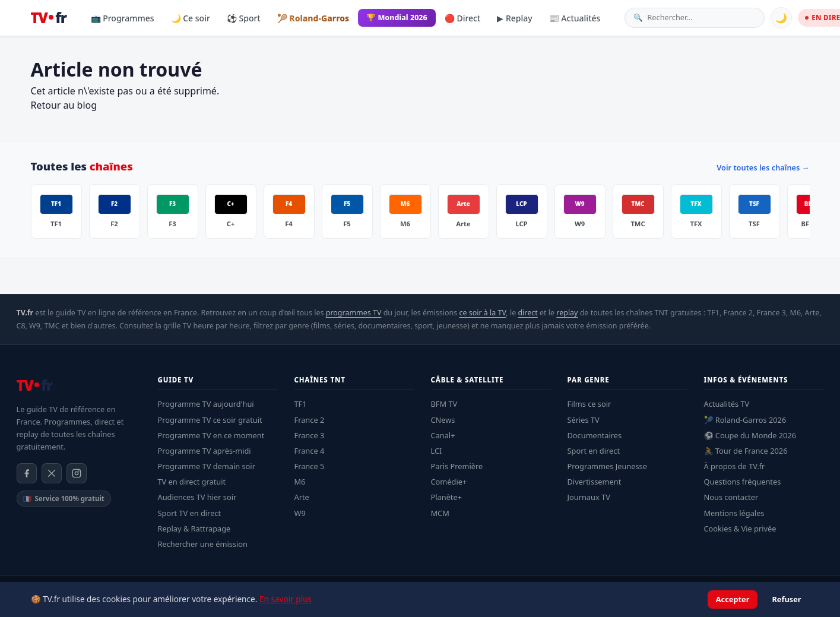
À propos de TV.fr (735, 466)
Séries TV (584, 420)
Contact (812, 591)
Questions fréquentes (743, 482)
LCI (437, 451)
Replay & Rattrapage (194, 529)
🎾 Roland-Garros (313, 18)
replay (567, 313)
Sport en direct (594, 451)
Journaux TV (589, 497)
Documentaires (595, 435)
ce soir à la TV (482, 313)
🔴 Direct (463, 18)
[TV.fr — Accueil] (49, 18)
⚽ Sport (244, 18)
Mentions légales (734, 513)
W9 (300, 513)
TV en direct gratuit (192, 482)
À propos (773, 591)
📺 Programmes (123, 18)
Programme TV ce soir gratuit (210, 420)
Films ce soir (589, 404)
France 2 (310, 420)
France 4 (310, 451)
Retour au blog (64, 105)
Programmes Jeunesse (607, 466)
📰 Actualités (575, 18)
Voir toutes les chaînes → (763, 167)
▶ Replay (514, 18)
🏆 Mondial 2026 (397, 18)
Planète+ (447, 497)
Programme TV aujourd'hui (206, 404)
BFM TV (444, 404)
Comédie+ (449, 482)
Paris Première (457, 466)
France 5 (310, 466)
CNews (443, 420)
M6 (300, 482)
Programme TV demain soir (207, 466)
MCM (440, 513)
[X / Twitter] (52, 473)
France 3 (310, 435)
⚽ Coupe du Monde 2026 (750, 435)
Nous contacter (731, 497)
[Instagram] (77, 473)
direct (527, 313)
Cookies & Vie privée (740, 529)
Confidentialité (723, 591)
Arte (302, 497)
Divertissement (595, 482)
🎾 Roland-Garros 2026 (745, 420)
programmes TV (354, 313)
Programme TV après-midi (205, 451)
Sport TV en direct (190, 513)
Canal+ (443, 435)
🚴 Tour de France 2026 (746, 451)
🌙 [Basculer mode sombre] (781, 18)
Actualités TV (727, 404)
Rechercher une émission (203, 544)
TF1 (301, 404)
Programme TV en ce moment (211, 435)
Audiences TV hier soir (197, 497)
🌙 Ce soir (191, 18)
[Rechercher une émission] (701, 18)
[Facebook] (27, 473)
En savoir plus (286, 611)
